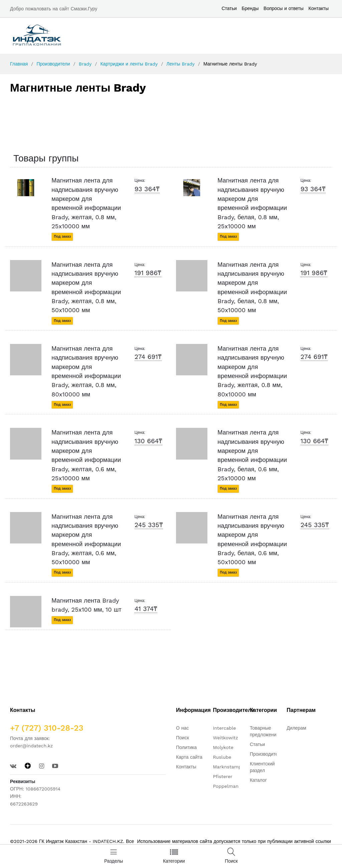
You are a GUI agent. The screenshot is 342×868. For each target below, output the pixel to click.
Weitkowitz (225, 738)
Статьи (229, 8)
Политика (186, 747)
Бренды (250, 8)
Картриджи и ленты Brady (129, 64)
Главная (19, 64)
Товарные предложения (264, 731)
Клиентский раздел (262, 767)
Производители (53, 64)
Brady (85, 64)
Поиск (183, 738)
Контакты (319, 8)
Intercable (224, 728)
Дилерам (296, 728)
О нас (182, 728)
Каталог (258, 780)
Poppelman (226, 786)
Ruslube (222, 757)
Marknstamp (227, 767)
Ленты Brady (181, 64)
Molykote (223, 747)
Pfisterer (222, 776)
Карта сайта (189, 757)
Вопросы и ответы (284, 8)
